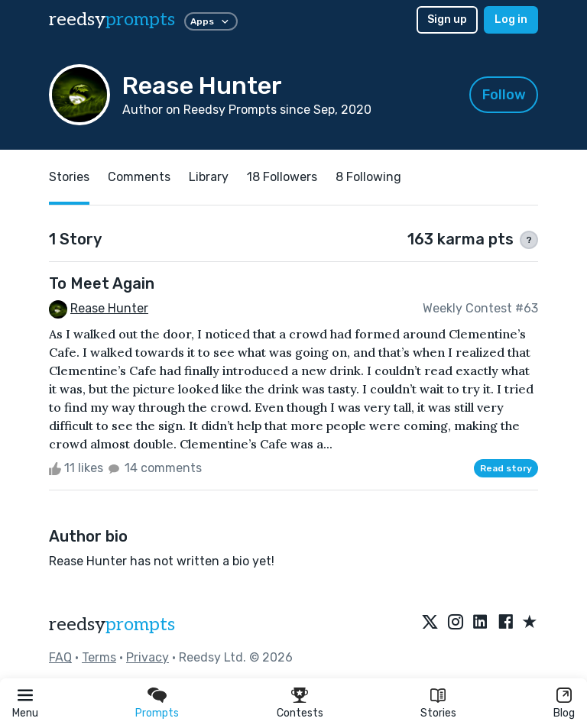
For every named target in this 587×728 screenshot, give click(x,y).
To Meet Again (102, 283)
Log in (511, 19)
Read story (506, 468)
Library (209, 177)
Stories (438, 713)
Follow (504, 95)
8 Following (368, 177)
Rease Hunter (109, 308)
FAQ (60, 657)
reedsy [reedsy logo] (112, 19)
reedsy (112, 624)
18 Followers (282, 177)
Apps (211, 21)
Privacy (148, 657)
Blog (564, 713)
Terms (99, 657)
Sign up (447, 19)
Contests (300, 713)
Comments (139, 177)
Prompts (157, 713)
